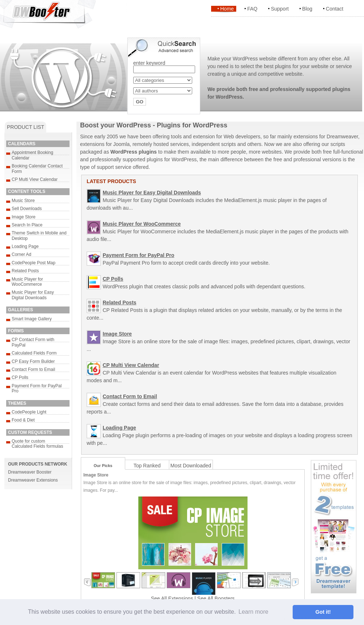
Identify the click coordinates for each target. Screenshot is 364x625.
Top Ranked (147, 466)
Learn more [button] (253, 612)
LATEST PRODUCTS (111, 181)
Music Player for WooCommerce (27, 282)
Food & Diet (23, 420)
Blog (307, 9)
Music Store (23, 201)
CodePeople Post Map (33, 263)
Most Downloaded (191, 466)
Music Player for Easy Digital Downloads (33, 295)
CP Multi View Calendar (35, 179)
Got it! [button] (323, 612)
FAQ (252, 9)
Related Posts (25, 271)
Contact (335, 9)
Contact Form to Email (33, 369)
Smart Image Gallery (32, 319)
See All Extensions (172, 598)
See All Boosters (216, 598)
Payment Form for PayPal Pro (139, 255)
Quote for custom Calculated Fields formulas (37, 444)
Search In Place (27, 225)
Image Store (23, 217)
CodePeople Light (29, 412)
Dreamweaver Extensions (33, 480)
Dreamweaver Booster (30, 472)
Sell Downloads (27, 209)
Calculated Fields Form (34, 353)
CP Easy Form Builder (33, 361)
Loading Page (25, 246)
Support (280, 9)
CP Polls (20, 377)
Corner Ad (21, 254)
